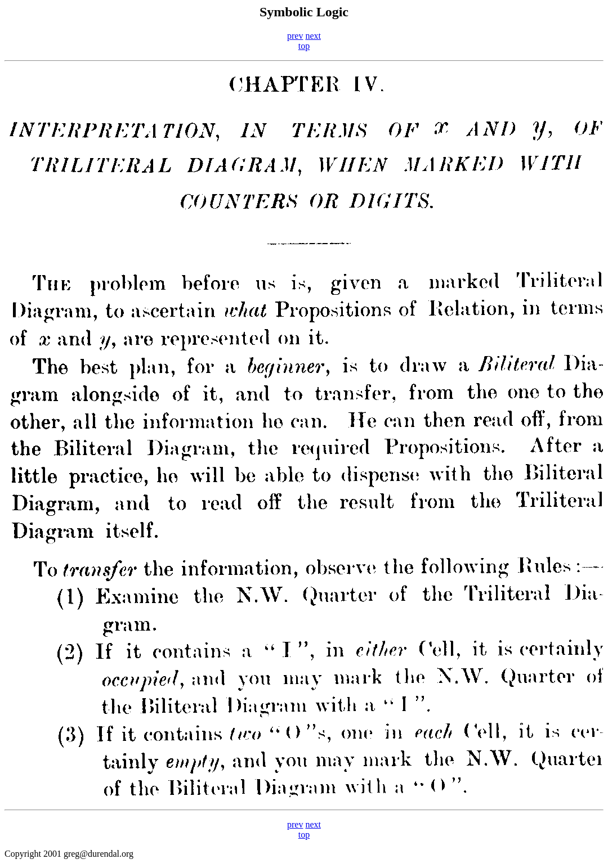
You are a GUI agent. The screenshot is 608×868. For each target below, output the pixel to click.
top (304, 46)
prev (295, 36)
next (313, 36)
